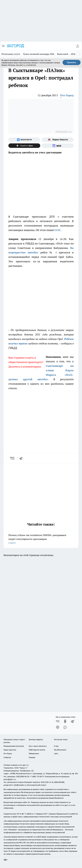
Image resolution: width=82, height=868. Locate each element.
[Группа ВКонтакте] (24, 140)
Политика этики (61, 739)
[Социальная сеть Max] (58, 146)
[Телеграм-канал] (73, 721)
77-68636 (28, 814)
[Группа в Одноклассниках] (65, 721)
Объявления (34, 753)
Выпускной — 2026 (66, 54)
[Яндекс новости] (58, 140)
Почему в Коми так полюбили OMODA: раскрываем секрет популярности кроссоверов (41, 539)
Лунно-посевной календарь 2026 (39, 54)
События (7, 757)
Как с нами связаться (38, 746)
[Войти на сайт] (78, 46)
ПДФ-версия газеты (37, 750)
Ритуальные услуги (11, 54)
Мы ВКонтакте (60, 750)
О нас (56, 746)
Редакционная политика (14, 746)
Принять (72, 62)
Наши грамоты (10, 750)
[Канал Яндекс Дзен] (24, 146)
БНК (58, 230)
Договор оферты (36, 739)
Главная (32, 757)
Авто (56, 753)
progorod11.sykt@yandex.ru (15, 785)
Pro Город (67, 95)
